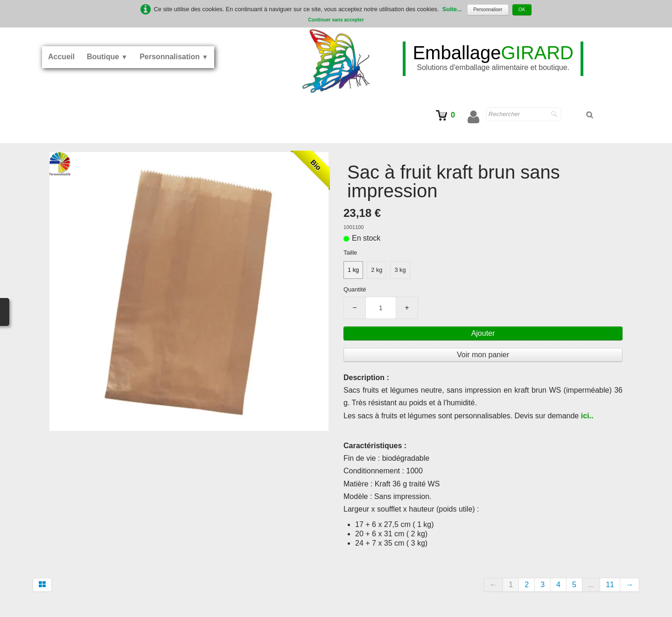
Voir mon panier (483, 355)
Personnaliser (488, 10)
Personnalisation (174, 57)
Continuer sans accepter (336, 20)
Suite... (452, 9)
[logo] (493, 59)
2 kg (377, 270)
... (591, 585)
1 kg (353, 270)
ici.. (587, 416)
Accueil (61, 57)
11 (610, 585)
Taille (350, 253)
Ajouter (483, 333)
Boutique (107, 57)
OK (522, 10)
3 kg (400, 270)
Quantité (355, 289)
